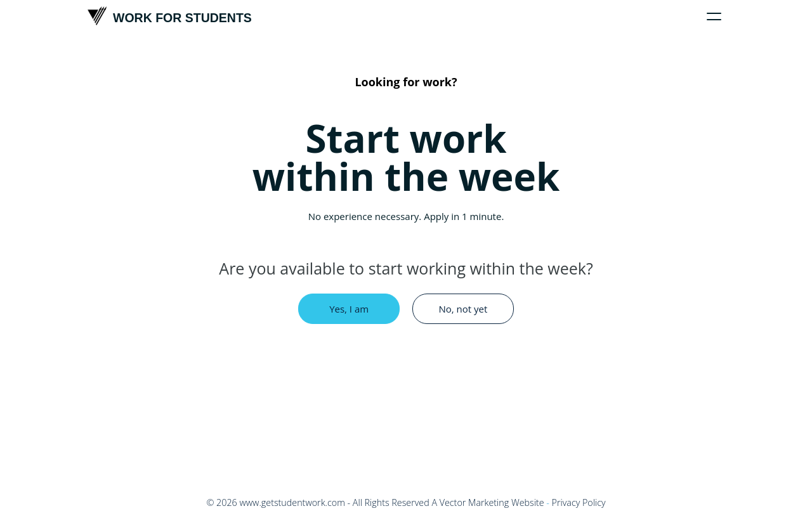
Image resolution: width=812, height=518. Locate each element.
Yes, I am (349, 309)
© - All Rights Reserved (318, 502)
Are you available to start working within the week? (406, 268)
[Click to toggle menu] (714, 16)
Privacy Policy (579, 502)
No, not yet (463, 309)
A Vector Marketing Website (488, 502)
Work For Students (170, 16)
